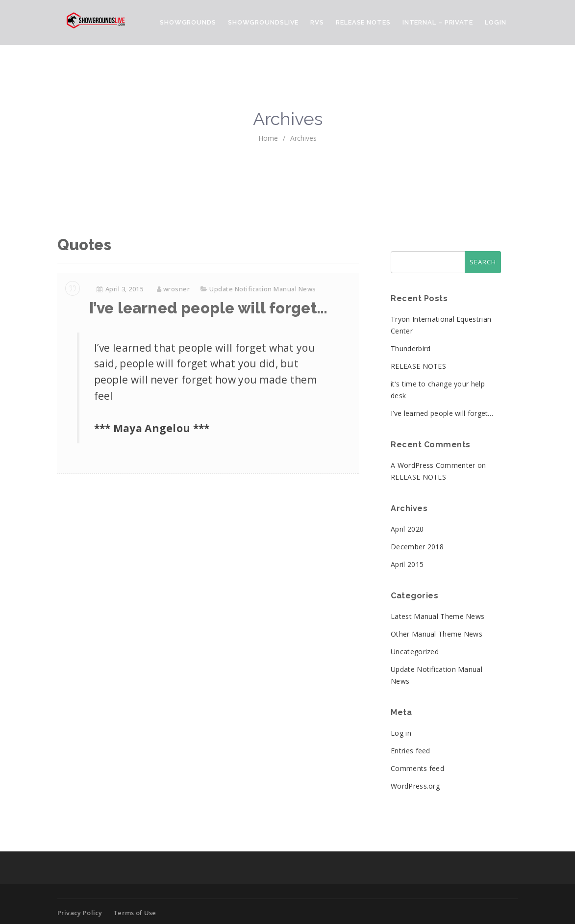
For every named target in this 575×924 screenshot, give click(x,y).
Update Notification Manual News (263, 289)
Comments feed (417, 768)
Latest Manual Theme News (437, 616)
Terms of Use (135, 913)
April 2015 (407, 564)
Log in (401, 733)
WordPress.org (415, 786)
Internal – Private (438, 22)
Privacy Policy (80, 913)
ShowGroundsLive (263, 22)
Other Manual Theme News (437, 634)
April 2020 (407, 529)
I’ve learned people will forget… (208, 308)
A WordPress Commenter (433, 465)
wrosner (177, 289)
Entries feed (411, 751)
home (268, 138)
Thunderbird (411, 348)
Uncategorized (415, 652)
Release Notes (363, 22)
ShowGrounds (188, 22)
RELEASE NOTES (418, 366)
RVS (317, 22)
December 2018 (417, 547)
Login (496, 22)
